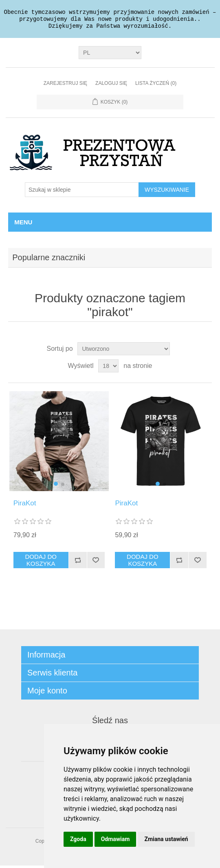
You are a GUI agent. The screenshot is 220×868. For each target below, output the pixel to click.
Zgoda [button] (78, 839)
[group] (59, 444)
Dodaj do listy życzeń (96, 562)
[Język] (110, 55)
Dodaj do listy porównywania (78, 562)
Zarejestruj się (65, 86)
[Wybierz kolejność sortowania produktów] (124, 351)
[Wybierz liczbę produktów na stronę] (108, 368)
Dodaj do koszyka (41, 562)
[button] (56, 486)
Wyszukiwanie (167, 192)
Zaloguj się (111, 86)
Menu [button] (23, 225)
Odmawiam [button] (115, 839)
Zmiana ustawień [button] (166, 839)
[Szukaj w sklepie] (82, 192)
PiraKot (25, 506)
